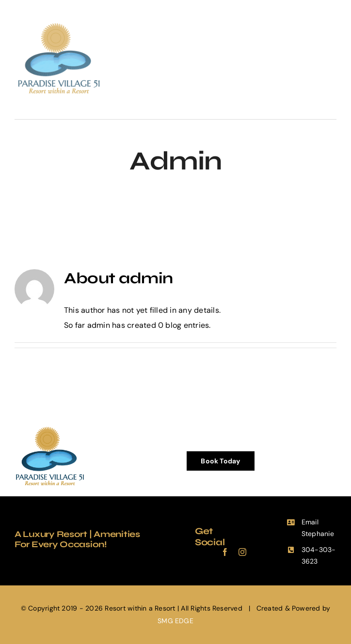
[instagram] (242, 552)
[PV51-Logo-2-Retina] (59, 23)
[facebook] (225, 552)
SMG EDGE (175, 621)
